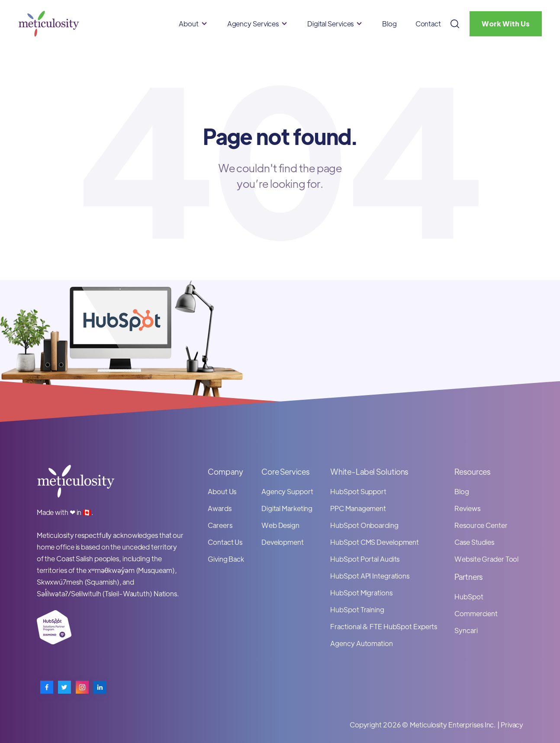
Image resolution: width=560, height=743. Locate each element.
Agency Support (287, 491)
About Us (222, 491)
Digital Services (330, 24)
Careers (220, 525)
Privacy (512, 725)
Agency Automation (361, 643)
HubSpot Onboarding (364, 525)
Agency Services (253, 24)
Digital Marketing (287, 508)
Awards (219, 508)
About (189, 24)
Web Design (280, 525)
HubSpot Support (358, 491)
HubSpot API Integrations (370, 576)
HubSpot (469, 597)
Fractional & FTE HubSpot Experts (384, 626)
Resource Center (481, 525)
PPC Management (358, 508)
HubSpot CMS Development (375, 542)
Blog (389, 24)
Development (283, 542)
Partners (468, 577)
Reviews (467, 508)
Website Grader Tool (486, 559)
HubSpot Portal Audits (365, 559)
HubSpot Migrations (361, 593)
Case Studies (474, 542)
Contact (428, 24)
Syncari (466, 630)
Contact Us (225, 542)
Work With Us (506, 24)
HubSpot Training (357, 610)
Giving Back (226, 559)
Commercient (476, 613)
